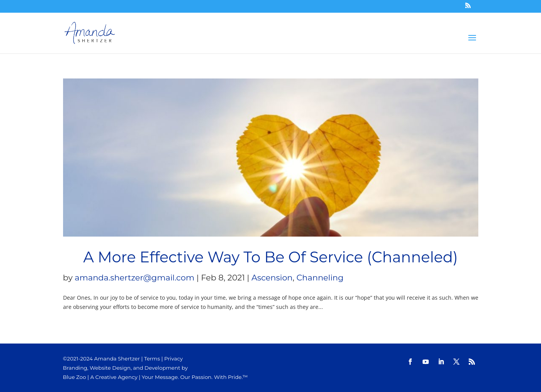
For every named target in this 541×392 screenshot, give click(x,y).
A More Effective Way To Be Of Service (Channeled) (270, 257)
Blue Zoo (75, 377)
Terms (152, 359)
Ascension (272, 278)
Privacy (173, 359)
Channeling (320, 278)
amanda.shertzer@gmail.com (134, 278)
